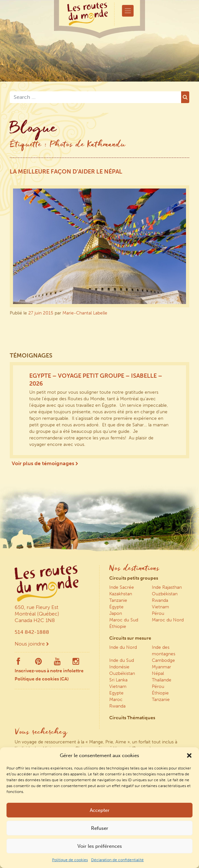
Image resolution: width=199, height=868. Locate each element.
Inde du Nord (123, 647)
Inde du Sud (122, 660)
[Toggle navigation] (128, 11)
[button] (189, 755)
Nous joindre (32, 644)
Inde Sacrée (122, 587)
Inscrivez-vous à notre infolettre (49, 671)
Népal (158, 673)
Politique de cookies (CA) (42, 679)
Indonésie (119, 667)
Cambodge (163, 660)
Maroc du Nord (168, 620)
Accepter (100, 810)
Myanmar (161, 667)
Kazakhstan (121, 594)
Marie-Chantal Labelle (85, 313)
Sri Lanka (118, 680)
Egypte (116, 693)
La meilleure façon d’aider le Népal (66, 172)
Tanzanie (118, 600)
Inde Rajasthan (167, 587)
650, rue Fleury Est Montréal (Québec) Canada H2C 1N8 (37, 614)
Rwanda (160, 600)
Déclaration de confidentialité (117, 860)
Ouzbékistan (165, 594)
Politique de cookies (70, 860)
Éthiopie (118, 626)
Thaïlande (162, 680)
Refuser (100, 828)
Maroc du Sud (124, 620)
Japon (116, 613)
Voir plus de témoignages (45, 463)
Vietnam (160, 607)
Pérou (158, 613)
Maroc (116, 700)
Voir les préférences (100, 846)
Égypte (116, 607)
